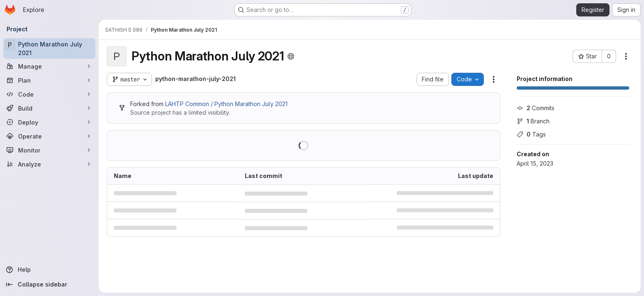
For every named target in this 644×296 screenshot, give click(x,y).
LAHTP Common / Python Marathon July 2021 (226, 104)
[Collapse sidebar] (49, 284)
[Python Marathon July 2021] (49, 49)
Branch (533, 121)
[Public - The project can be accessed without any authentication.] (291, 56)
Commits (536, 108)
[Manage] (49, 66)
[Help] (49, 270)
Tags (531, 134)
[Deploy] (49, 122)
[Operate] (49, 136)
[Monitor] (49, 150)
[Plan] (49, 80)
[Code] (49, 94)
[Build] (49, 108)
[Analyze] (49, 164)
